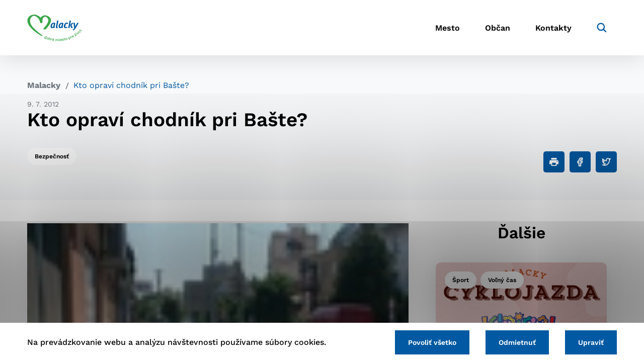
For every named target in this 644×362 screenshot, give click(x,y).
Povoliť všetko (432, 342)
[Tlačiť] (554, 162)
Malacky (44, 85)
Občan (498, 28)
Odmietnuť (517, 342)
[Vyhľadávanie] (602, 28)
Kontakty (553, 28)
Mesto (448, 28)
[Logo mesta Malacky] (55, 28)
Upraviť (591, 342)
